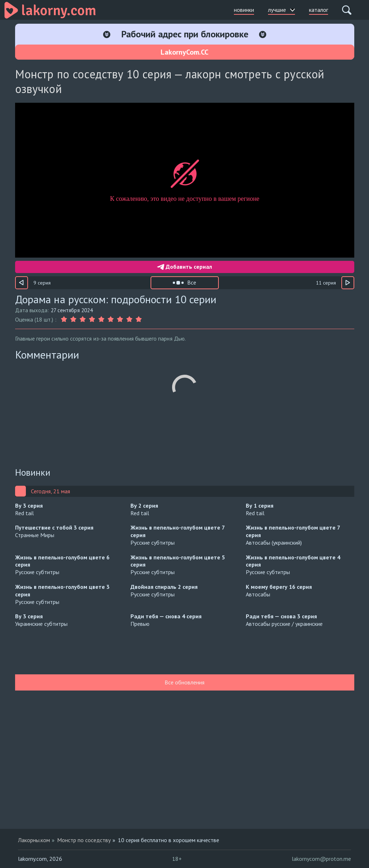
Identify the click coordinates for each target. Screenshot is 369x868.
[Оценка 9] (139, 319)
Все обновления (184, 682)
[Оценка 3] (83, 319)
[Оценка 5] (101, 319)
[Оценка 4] (92, 319)
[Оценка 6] (111, 319)
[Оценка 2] (73, 319)
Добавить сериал (184, 267)
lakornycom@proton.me (321, 859)
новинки (244, 10)
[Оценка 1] (65, 319)
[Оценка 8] (129, 319)
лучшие (282, 10)
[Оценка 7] (120, 319)
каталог (319, 10)
